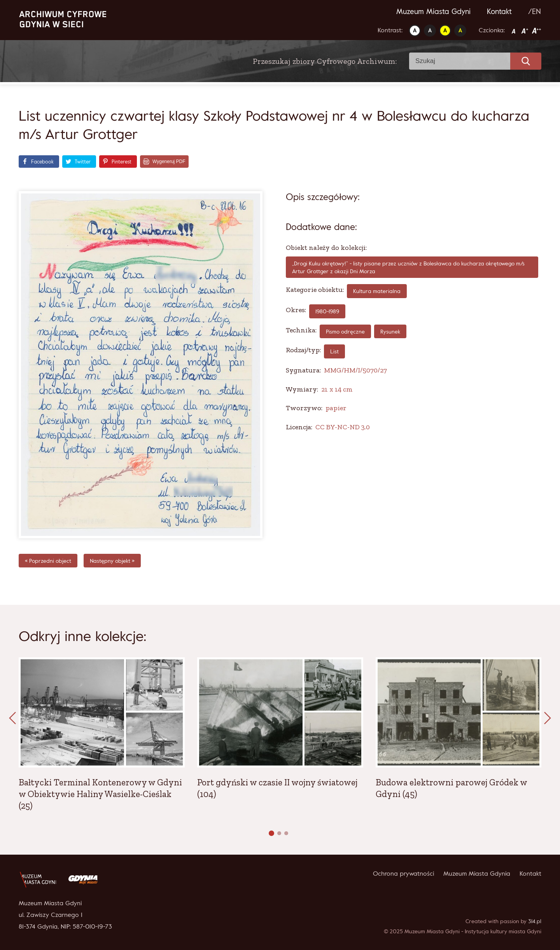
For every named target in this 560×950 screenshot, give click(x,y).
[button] (271, 833)
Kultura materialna (377, 291)
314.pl (535, 921)
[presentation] (12, 718)
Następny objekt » (112, 561)
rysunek (390, 331)
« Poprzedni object (48, 561)
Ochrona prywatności (403, 873)
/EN (535, 11)
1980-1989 (327, 311)
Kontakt (499, 11)
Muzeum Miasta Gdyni (433, 11)
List (334, 351)
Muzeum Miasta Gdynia (477, 873)
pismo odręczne (345, 331)
